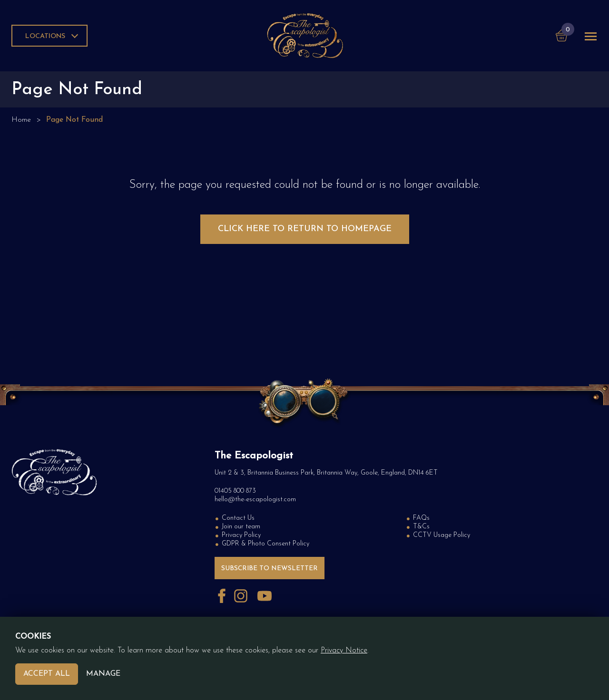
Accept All (47, 674)
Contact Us (238, 518)
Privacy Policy (241, 535)
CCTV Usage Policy (442, 535)
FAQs (421, 518)
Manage (103, 674)
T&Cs (421, 527)
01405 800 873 (235, 491)
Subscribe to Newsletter (270, 569)
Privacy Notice (344, 651)
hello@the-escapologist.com (255, 500)
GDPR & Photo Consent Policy (265, 544)
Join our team (241, 527)
